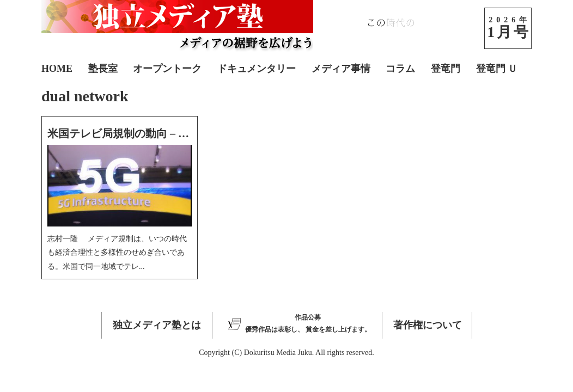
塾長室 (103, 69)
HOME (57, 69)
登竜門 (446, 69)
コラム (400, 69)
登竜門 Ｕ (497, 69)
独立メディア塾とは (157, 325)
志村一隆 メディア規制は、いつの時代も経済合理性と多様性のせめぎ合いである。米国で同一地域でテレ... (117, 252)
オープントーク (167, 69)
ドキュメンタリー (257, 69)
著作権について (428, 325)
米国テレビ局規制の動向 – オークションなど (156, 133)
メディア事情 (341, 69)
